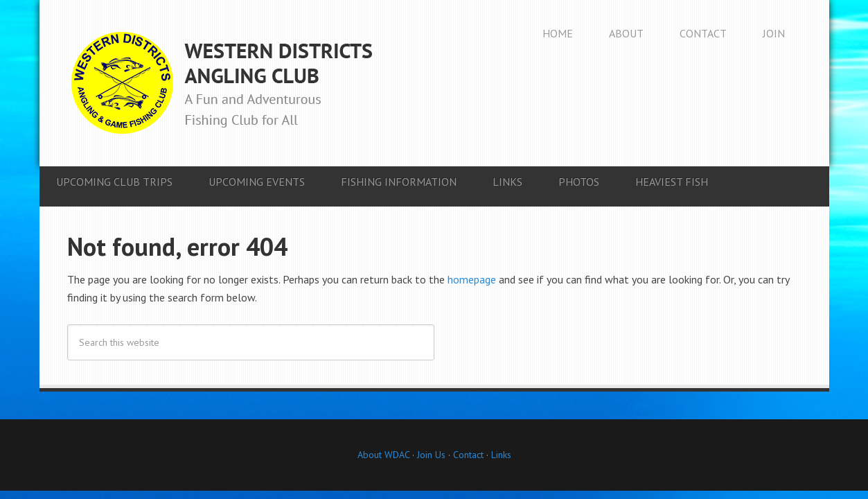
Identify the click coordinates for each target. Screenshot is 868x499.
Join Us (430, 455)
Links (501, 455)
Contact (468, 455)
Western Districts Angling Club (222, 83)
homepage (472, 279)
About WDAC (383, 455)
